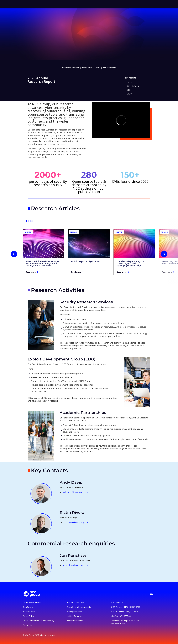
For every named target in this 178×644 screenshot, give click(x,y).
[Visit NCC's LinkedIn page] (151, 594)
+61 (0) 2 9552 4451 (124, 616)
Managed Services (75, 612)
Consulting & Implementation (79, 607)
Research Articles (71, 68)
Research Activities (91, 68)
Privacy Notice (29, 612)
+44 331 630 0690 (119, 623)
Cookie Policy (28, 616)
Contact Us (27, 625)
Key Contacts (109, 68)
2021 (129, 90)
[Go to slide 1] (27, 221)
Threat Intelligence (75, 621)
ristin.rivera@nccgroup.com (76, 522)
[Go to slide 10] (32, 221)
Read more (31, 272)
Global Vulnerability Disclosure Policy (38, 621)
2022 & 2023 (133, 86)
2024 (129, 82)
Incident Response (75, 616)
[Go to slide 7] (30, 221)
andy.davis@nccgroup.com (75, 492)
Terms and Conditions (32, 603)
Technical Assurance (76, 603)
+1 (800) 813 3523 (131, 612)
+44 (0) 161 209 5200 (131, 607)
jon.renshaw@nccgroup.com (75, 565)
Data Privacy (28, 607)
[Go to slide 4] (28, 221)
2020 (129, 94)
